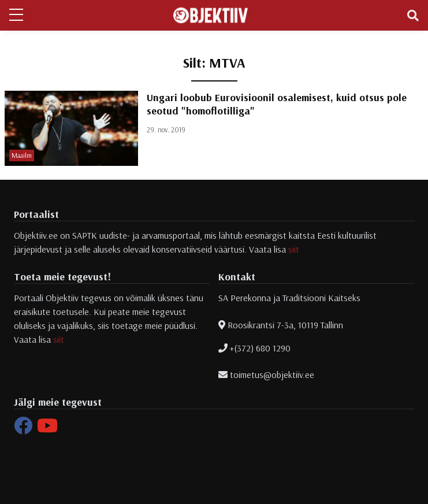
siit (294, 249)
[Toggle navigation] (413, 16)
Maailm (22, 155)
